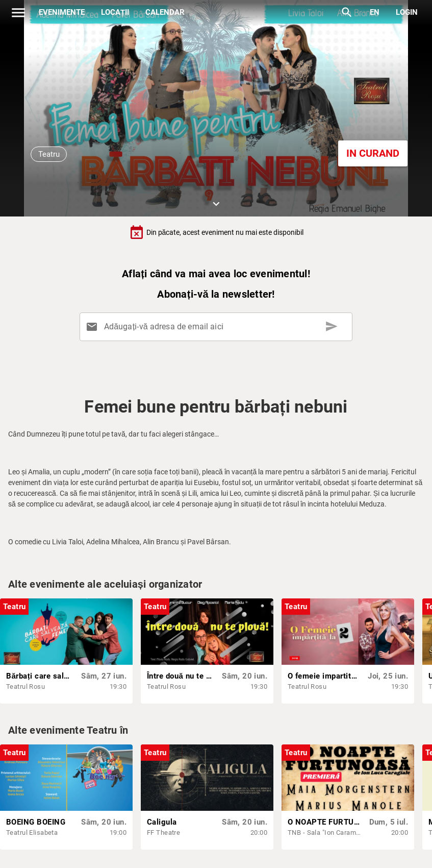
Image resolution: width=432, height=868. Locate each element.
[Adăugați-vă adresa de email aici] (218, 327)
